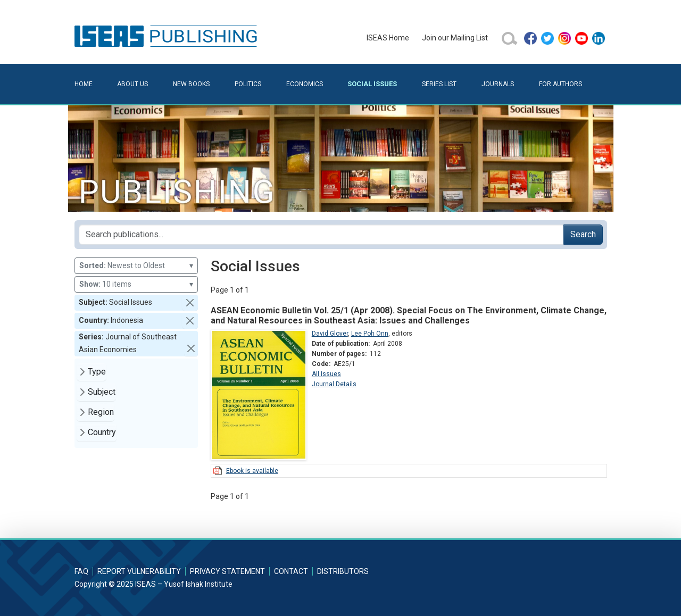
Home (84, 84)
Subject (102, 392)
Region (101, 412)
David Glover (330, 334)
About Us (132, 84)
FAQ (81, 571)
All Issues (326, 374)
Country (102, 432)
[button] (190, 303)
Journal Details (334, 384)
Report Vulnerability (139, 571)
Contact (291, 571)
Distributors (343, 571)
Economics (305, 84)
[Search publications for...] (321, 235)
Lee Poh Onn (370, 334)
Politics (248, 84)
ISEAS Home (388, 38)
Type (97, 372)
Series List (439, 84)
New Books (191, 84)
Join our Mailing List (455, 38)
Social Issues (372, 84)
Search (583, 234)
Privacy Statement (227, 571)
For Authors (560, 84)
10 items (136, 284)
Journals (498, 84)
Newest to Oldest (136, 266)
